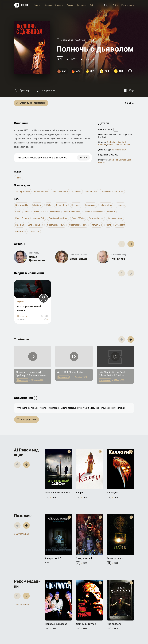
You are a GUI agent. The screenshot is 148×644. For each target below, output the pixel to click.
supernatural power (56, 225)
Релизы (70, 5)
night (108, 225)
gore (17, 212)
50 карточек (22, 316)
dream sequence (72, 212)
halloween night (115, 218)
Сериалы (59, 5)
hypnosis (120, 205)
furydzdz (21, 302)
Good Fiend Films (60, 191)
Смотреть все (21, 534)
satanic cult (39, 218)
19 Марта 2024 (119, 150)
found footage (22, 218)
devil (36, 212)
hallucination (106, 205)
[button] (131, 244)
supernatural (61, 205)
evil (44, 212)
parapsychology (96, 218)
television (35, 231)
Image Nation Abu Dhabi (112, 191)
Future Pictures (41, 191)
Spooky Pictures (23, 191)
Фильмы (48, 5)
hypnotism (55, 212)
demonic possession (94, 212)
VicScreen (77, 191)
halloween (76, 205)
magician (20, 225)
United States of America (118, 145)
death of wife (78, 218)
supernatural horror (78, 225)
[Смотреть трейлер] (22, 91)
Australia (111, 142)
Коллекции (81, 5)
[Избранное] (45, 91)
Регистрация (128, 5)
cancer (27, 212)
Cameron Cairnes (118, 160)
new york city (22, 205)
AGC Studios (91, 191)
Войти (116, 5)
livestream (120, 225)
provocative (21, 231)
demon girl (97, 225)
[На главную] (21, 5)
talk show (37, 205)
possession (90, 205)
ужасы (90, 59)
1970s (49, 205)
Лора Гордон (78, 259)
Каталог (37, 5)
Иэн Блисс (118, 259)
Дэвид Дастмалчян (37, 259)
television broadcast (58, 218)
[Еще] (129, 91)
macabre (111, 212)
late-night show (36, 225)
